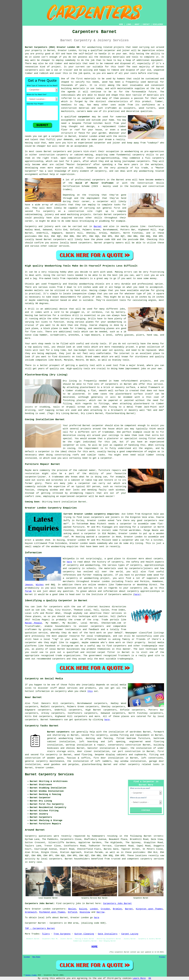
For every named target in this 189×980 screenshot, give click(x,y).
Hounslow (85, 912)
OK (150, 978)
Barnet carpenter (93, 425)
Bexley (72, 909)
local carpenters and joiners (101, 517)
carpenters (31, 70)
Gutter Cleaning (84, 934)
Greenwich (31, 912)
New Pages (36, 957)
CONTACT (146, 24)
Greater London (44, 768)
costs (134, 73)
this (90, 691)
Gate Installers (108, 934)
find (35, 703)
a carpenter (56, 136)
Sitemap (27, 957)
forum (28, 591)
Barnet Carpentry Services (49, 774)
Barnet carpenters (58, 732)
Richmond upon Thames (52, 912)
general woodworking (60, 738)
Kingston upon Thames (149, 909)
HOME (121, 24)
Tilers (46, 934)
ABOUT (137, 24)
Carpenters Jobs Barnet (117, 903)
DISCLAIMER (158, 24)
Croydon (105, 909)
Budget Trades (31, 975)
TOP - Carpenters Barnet (40, 928)
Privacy (162, 957)
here (69, 562)
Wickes (40, 585)
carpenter (84, 117)
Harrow (100, 912)
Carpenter (31, 923)
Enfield (72, 912)
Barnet (98, 226)
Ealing (83, 909)
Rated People (33, 623)
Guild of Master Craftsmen (94, 183)
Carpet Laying (130, 934)
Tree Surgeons (62, 934)
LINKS (129, 24)
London (94, 909)
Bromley (118, 909)
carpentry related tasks (144, 764)
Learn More (139, 978)
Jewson (29, 585)
